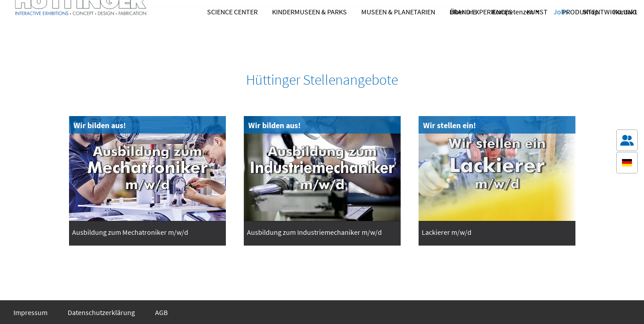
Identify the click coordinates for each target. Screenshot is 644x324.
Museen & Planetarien (398, 37)
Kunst (537, 37)
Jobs (561, 12)
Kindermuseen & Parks (309, 37)
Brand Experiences (481, 37)
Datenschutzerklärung (101, 312)
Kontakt (625, 12)
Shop (591, 12)
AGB (161, 312)
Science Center (232, 37)
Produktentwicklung (599, 37)
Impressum (30, 312)
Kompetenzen (513, 12)
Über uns (464, 12)
